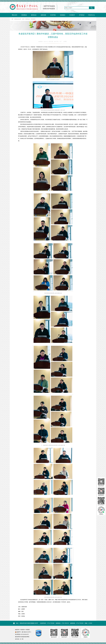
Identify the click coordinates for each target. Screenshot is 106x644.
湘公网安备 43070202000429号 (22, 634)
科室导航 (53, 15)
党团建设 (63, 15)
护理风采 (82, 15)
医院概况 (24, 15)
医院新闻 (33, 19)
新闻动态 (34, 15)
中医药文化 (91, 15)
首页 (23, 19)
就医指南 (43, 15)
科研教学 (72, 15)
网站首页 (15, 15)
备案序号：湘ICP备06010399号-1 (24, 632)
